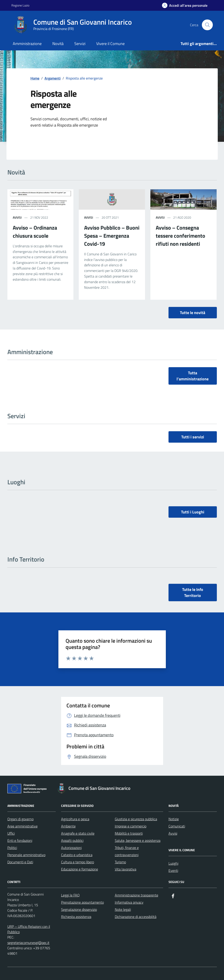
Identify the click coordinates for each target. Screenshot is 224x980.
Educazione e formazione (80, 869)
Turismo (120, 862)
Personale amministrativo (26, 855)
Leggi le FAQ (70, 895)
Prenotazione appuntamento (82, 902)
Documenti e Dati (20, 862)
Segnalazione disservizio (79, 909)
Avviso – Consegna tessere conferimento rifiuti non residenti (180, 236)
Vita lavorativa (126, 869)
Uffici (11, 833)
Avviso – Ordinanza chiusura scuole (35, 232)
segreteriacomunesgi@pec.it (28, 943)
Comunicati (177, 826)
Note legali (123, 909)
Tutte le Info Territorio (193, 592)
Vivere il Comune (110, 44)
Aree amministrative (22, 826)
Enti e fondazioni (20, 840)
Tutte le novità (193, 313)
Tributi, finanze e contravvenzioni (127, 851)
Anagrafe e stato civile (78, 833)
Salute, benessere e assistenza (138, 840)
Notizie (174, 819)
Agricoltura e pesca (75, 819)
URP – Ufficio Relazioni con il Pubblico (29, 929)
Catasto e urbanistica (77, 855)
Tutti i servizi (193, 437)
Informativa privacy (129, 902)
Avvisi (17, 217)
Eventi (173, 870)
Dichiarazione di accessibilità (136, 917)
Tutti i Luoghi (193, 512)
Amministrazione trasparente (137, 895)
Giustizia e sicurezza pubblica (136, 819)
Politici (12, 848)
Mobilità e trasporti (129, 833)
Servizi (80, 44)
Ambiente (68, 826)
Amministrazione (27, 44)
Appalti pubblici (72, 840)
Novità (58, 44)
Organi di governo (20, 819)
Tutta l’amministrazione (193, 376)
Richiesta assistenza (76, 917)
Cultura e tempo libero (78, 862)
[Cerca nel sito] (207, 25)
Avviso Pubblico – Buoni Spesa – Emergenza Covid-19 (112, 236)
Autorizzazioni (71, 848)
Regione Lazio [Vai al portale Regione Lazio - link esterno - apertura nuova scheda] (20, 5)
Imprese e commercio (131, 826)
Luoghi (173, 863)
